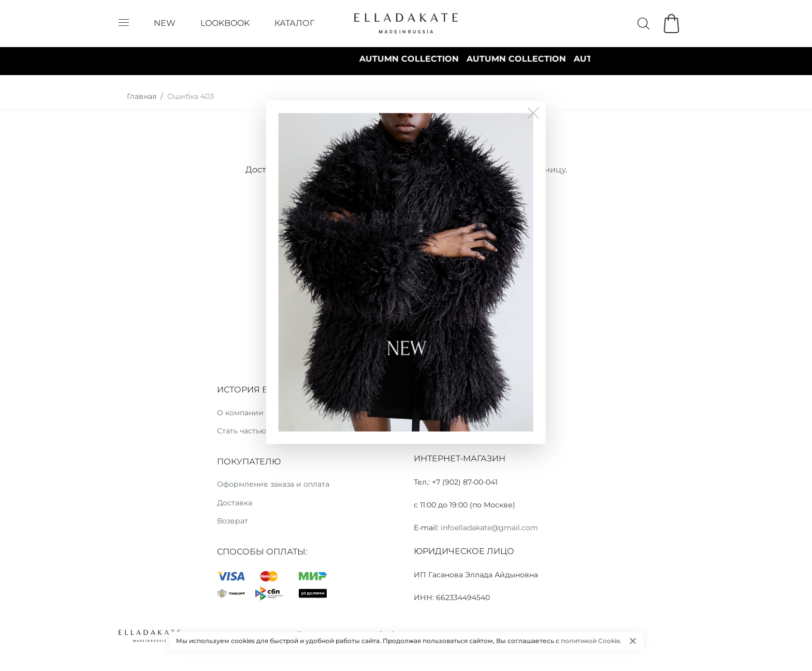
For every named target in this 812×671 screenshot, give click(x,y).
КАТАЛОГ (294, 23)
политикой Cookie (590, 641)
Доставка (235, 503)
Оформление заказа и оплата (273, 484)
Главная (142, 96)
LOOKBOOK (225, 23)
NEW (165, 23)
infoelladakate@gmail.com (489, 528)
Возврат (233, 521)
